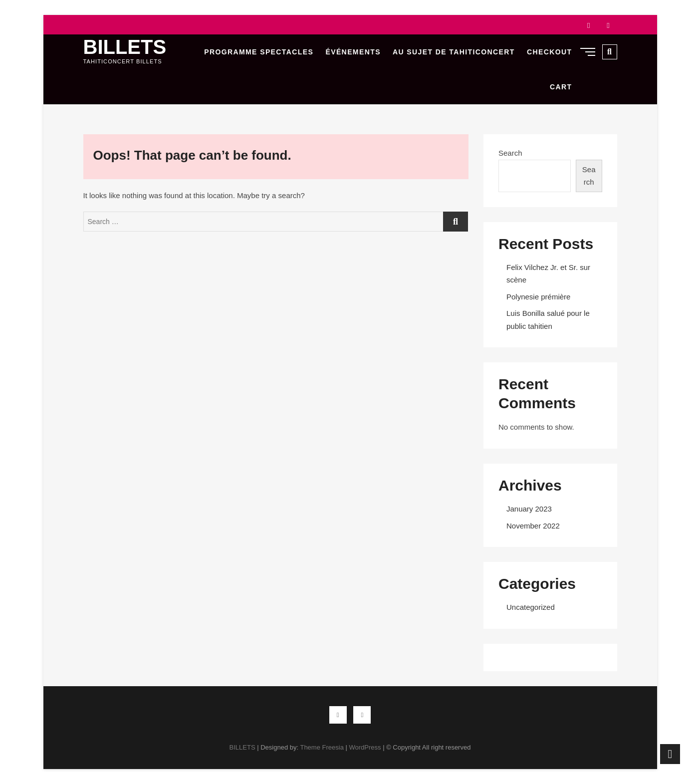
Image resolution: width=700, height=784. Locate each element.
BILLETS (125, 47)
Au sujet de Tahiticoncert (454, 52)
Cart (561, 87)
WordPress (365, 747)
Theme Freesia (322, 747)
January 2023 (529, 509)
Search (510, 153)
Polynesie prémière (538, 297)
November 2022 (533, 526)
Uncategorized (531, 607)
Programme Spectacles (259, 52)
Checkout (550, 52)
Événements (353, 52)
